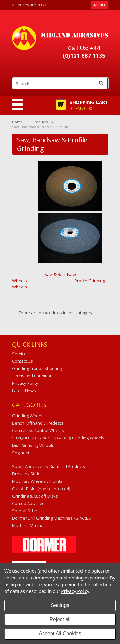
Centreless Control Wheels (38, 430)
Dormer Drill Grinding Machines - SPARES (52, 518)
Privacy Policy (75, 591)
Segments (22, 453)
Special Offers (26, 511)
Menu (100, 5)
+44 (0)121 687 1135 (84, 52)
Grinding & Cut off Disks (35, 496)
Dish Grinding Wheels (33, 445)
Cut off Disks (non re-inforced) (41, 489)
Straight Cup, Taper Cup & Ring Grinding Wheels (58, 438)
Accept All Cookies (60, 634)
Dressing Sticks (27, 474)
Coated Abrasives (29, 503)
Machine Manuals (29, 525)
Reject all (60, 619)
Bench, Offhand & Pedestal (38, 423)
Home (17, 122)
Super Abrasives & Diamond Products (49, 466)
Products (40, 122)
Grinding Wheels (28, 416)
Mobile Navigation (17, 105)
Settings (60, 605)
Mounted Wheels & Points (37, 481)
